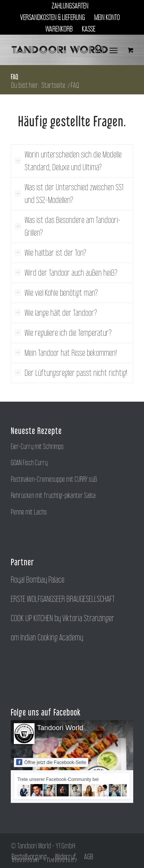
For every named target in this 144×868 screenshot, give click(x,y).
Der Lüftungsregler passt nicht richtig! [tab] (71, 373)
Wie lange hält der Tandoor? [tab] (56, 313)
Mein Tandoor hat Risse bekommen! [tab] (66, 353)
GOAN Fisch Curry (29, 463)
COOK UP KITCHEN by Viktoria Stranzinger (63, 618)
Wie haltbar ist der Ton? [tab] (51, 253)
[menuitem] (70, 6)
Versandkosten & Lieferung (52, 17)
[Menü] (113, 50)
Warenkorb (59, 29)
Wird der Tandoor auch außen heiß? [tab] (66, 273)
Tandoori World (60, 728)
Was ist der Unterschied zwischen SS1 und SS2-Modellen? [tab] (69, 194)
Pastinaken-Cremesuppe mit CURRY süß (54, 479)
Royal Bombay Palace (38, 580)
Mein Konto (107, 17)
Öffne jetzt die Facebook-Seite (51, 762)
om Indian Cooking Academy (47, 637)
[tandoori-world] (60, 50)
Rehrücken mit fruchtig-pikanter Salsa (53, 495)
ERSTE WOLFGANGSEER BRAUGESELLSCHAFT (63, 599)
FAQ (14, 77)
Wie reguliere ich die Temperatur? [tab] (63, 333)
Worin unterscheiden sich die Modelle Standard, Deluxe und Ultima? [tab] (68, 161)
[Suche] (95, 50)
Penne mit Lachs (29, 512)
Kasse (89, 29)
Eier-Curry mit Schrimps (37, 447)
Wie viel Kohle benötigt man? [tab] (56, 293)
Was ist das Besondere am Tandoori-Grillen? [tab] (68, 226)
